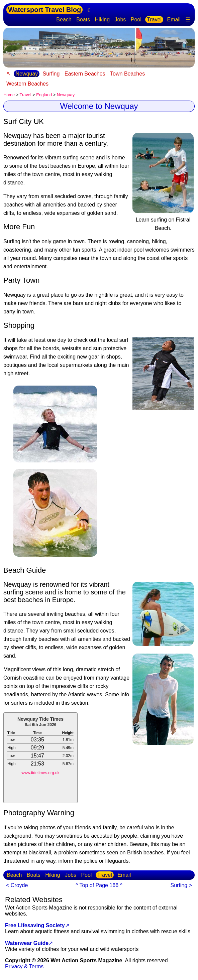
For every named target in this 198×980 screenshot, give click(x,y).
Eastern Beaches (85, 74)
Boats (83, 20)
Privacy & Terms (24, 966)
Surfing (51, 74)
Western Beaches (27, 84)
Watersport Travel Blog (44, 10)
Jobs (120, 20)
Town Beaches (127, 74)
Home (9, 95)
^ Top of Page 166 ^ (99, 885)
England (44, 95)
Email (174, 20)
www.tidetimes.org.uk (40, 773)
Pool (136, 20)
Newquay (27, 74)
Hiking (102, 20)
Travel (154, 20)
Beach (64, 20)
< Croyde (17, 885)
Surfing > (181, 885)
